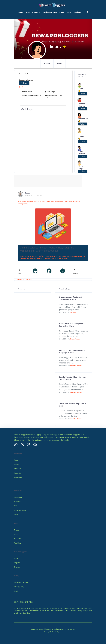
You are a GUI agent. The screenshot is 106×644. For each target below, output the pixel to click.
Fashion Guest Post (84, 608)
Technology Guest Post (36, 608)
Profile (47, 64)
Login (69, 12)
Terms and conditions (22, 582)
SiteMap (17, 567)
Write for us (18, 478)
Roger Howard (81, 152)
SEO (16, 506)
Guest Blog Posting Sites (77, 611)
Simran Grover (75, 339)
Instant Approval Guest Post (39, 611)
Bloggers (36, 12)
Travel (16, 515)
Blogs (16, 534)
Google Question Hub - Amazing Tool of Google (73, 378)
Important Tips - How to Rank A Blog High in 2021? (72, 352)
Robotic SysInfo (56, 632)
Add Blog (17, 543)
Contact (17, 465)
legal (16, 591)
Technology (18, 497)
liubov (28, 193)
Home (20, 12)
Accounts (17, 473)
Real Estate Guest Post (67, 608)
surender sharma (76, 366)
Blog (28, 12)
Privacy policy (19, 587)
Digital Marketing (20, 510)
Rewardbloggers (45, 629)
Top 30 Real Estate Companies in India (72, 405)
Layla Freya (81, 167)
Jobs (62, 12)
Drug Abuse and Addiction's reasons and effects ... (70, 298)
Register (78, 12)
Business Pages (50, 12)
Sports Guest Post (21, 611)
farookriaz (81, 120)
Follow (24, 83)
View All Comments (24, 280)
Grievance (18, 469)
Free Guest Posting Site (59, 611)
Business (17, 502)
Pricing (17, 530)
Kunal (81, 90)
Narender (73, 312)
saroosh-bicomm (81, 136)
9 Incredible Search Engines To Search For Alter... (72, 325)
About (16, 460)
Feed (59, 64)
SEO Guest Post (52, 608)
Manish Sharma (81, 105)
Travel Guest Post (20, 608)
